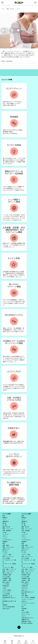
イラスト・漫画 (7, 555)
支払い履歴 (25, 596)
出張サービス (6, 549)
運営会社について (7, 596)
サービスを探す (7, 514)
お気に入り (25, 590)
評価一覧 (24, 594)
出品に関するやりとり (28, 618)
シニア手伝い (6, 584)
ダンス (18, 9)
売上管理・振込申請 (27, 623)
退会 (23, 610)
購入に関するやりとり (28, 592)
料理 (4, 544)
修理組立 (5, 518)
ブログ (23, 616)
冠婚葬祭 (5, 542)
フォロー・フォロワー (28, 599)
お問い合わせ (6, 609)
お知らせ (24, 601)
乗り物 (4, 523)
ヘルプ (4, 588)
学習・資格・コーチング (9, 569)
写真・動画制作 (7, 531)
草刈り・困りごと (7, 573)
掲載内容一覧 (25, 620)
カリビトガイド (7, 592)
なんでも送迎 (6, 577)
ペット (4, 520)
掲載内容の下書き (26, 621)
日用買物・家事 (7, 575)
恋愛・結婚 (6, 545)
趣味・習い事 (10, 9)
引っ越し (5, 525)
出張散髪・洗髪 (7, 579)
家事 (4, 516)
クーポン (24, 605)
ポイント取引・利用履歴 (28, 598)
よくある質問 (6, 594)
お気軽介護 (6, 586)
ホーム (3, 9)
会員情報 (24, 609)
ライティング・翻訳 (8, 567)
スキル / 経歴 (25, 612)
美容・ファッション (8, 529)
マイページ (25, 588)
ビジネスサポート (7, 540)
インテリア (6, 534)
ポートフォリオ (26, 614)
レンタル (5, 553)
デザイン (5, 536)
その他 (4, 532)
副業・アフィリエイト (9, 571)
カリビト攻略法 (7, 590)
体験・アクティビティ (9, 547)
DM (22, 607)
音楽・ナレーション (8, 556)
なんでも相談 (6, 558)
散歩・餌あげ (6, 582)
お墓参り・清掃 (7, 580)
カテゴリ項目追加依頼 (9, 607)
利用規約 (5, 605)
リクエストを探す (26, 514)
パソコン (5, 538)
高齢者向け (6, 521)
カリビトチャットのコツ (28, 603)
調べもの (5, 551)
